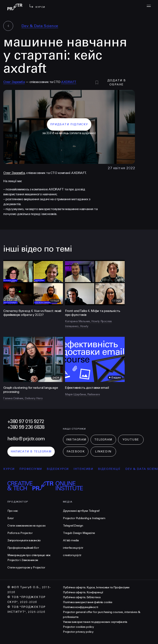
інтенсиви (85, 469)
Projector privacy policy (78, 632)
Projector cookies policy (78, 627)
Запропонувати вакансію (24, 540)
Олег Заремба (14, 82)
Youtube (131, 440)
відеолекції (111, 469)
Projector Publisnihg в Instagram (84, 518)
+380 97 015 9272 (26, 421)
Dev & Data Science (40, 26)
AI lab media (71, 540)
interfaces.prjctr (73, 548)
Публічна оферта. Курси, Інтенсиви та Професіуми (96, 587)
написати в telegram (31, 451)
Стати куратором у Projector (26, 568)
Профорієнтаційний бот (23, 548)
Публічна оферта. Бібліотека (82, 597)
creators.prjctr (72, 555)
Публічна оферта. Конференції (83, 592)
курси (11, 469)
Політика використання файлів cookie (88, 602)
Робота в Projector (20, 533)
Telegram (103, 440)
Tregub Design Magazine (79, 533)
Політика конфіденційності (81, 607)
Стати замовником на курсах (26, 526)
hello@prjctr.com (26, 439)
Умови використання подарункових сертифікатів (95, 622)
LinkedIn (103, 451)
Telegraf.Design (73, 526)
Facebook (76, 451)
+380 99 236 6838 (26, 427)
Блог (11, 518)
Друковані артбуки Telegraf (81, 511)
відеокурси (60, 469)
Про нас (13, 511)
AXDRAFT (69, 82)
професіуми (33, 469)
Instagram (76, 440)
